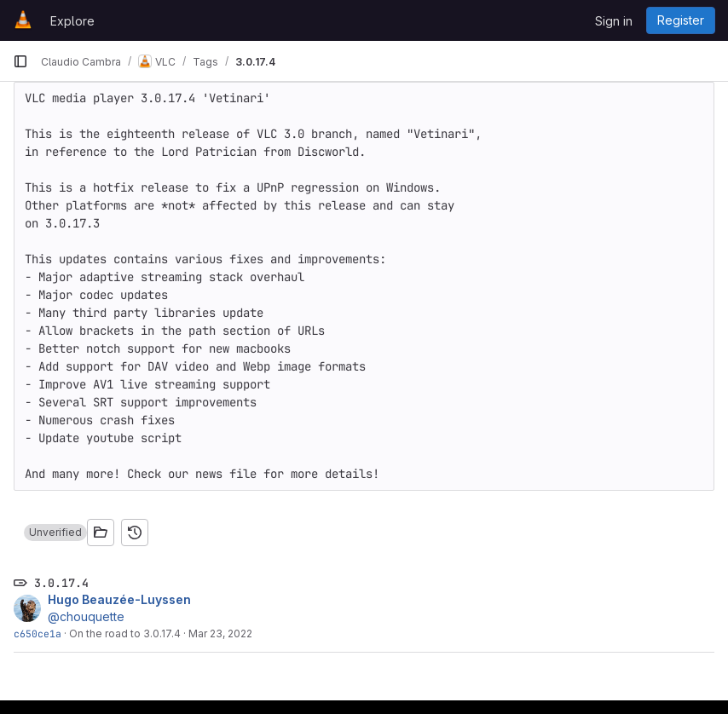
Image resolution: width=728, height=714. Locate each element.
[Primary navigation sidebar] (20, 61)
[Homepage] (23, 20)
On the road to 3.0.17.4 (125, 633)
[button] (55, 533)
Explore (72, 21)
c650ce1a (38, 633)
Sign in (614, 21)
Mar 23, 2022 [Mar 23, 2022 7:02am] (220, 633)
